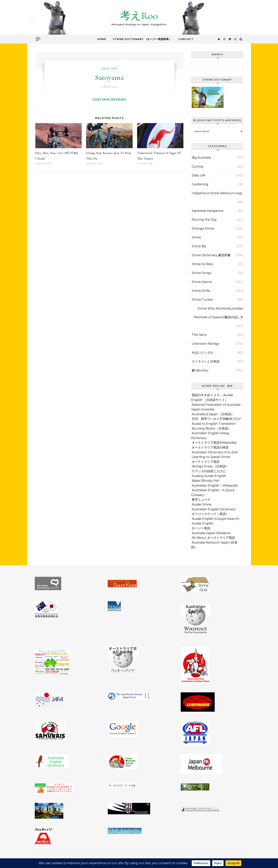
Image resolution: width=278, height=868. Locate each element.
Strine (196, 237)
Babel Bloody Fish (206, 481)
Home (102, 39)
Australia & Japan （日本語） (213, 414)
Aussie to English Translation (214, 424)
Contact (186, 39)
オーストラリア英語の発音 (210, 447)
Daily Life (109, 69)
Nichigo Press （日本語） (210, 466)
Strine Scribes (202, 264)
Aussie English (203, 523)
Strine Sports (202, 282)
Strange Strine (203, 228)
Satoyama (109, 77)
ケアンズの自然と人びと (209, 471)
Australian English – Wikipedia (215, 485)
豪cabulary (200, 370)
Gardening (200, 184)
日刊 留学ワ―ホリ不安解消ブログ (216, 419)
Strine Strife (201, 291)
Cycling (197, 166)
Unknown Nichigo (206, 344)
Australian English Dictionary (214, 509)
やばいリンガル (203, 353)
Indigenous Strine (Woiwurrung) (217, 193)
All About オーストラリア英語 (213, 538)
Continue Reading (109, 99)
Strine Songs (201, 273)
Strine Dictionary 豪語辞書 (211, 255)
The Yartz (199, 335)
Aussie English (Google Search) (216, 519)
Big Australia (201, 158)
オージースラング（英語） (210, 514)
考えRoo (139, 16)
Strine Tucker (202, 300)
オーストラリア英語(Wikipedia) (214, 443)
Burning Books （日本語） (211, 428)
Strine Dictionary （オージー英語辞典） (142, 39)
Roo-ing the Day (204, 220)
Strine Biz (199, 246)
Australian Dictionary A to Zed (215, 452)
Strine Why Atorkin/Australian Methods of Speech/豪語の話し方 (218, 313)
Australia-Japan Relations (211, 533)
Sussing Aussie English (209, 476)
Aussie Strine (202, 504)
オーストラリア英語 (206, 462)
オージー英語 (201, 528)
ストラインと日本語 (206, 361)
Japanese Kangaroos (208, 211)
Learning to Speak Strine (211, 457)
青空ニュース (201, 500)
